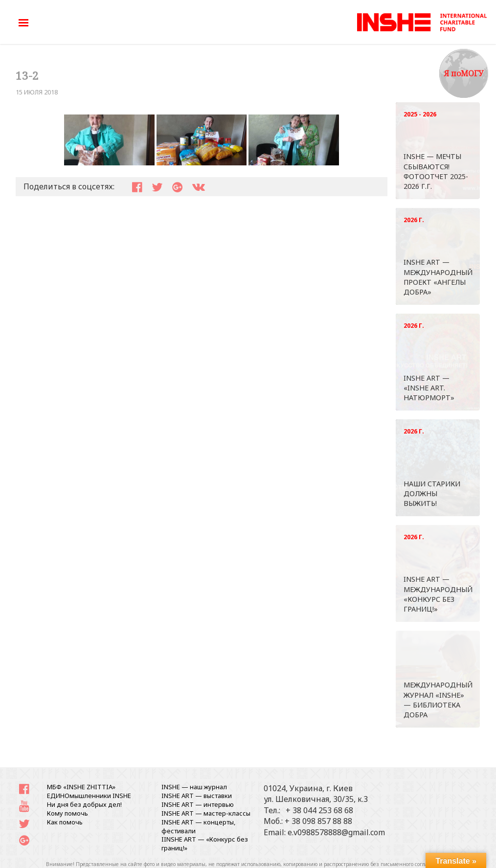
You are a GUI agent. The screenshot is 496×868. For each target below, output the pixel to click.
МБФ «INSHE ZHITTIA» (81, 787)
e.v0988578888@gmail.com (336, 832)
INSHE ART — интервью (198, 804)
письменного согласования (415, 864)
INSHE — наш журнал (194, 787)
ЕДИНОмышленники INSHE (89, 796)
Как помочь (65, 822)
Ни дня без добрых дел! (84, 804)
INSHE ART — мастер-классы (206, 813)
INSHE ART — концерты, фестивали (198, 826)
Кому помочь (68, 813)
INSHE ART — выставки (197, 796)
